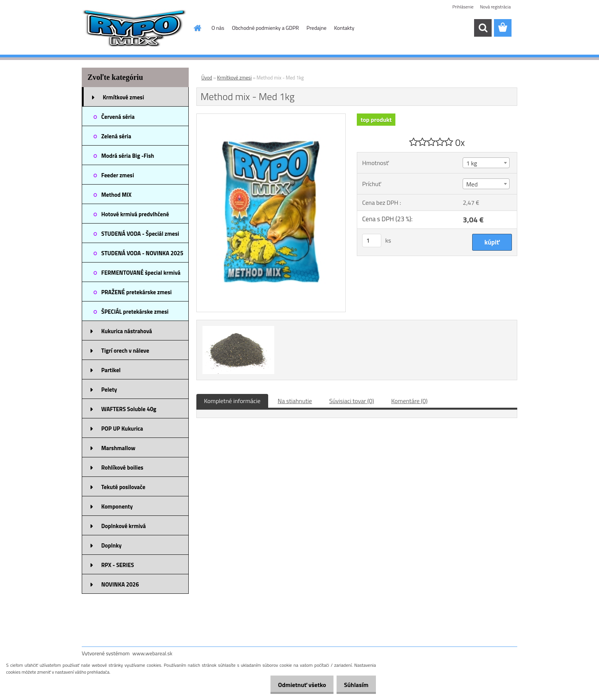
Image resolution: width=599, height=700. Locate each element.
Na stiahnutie (295, 401)
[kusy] (372, 241)
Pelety (109, 390)
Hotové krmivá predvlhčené (135, 214)
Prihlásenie (463, 7)
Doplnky (111, 545)
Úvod (207, 78)
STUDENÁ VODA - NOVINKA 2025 (142, 253)
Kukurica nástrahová (127, 331)
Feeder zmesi (118, 175)
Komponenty (117, 506)
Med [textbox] (472, 184)
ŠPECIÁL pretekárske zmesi (135, 312)
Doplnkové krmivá (124, 526)
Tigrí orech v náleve (125, 351)
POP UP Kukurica (122, 429)
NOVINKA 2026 (120, 584)
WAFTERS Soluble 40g (129, 409)
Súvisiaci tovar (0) (352, 401)
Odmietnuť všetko (296, 685)
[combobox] (486, 163)
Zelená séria (116, 136)
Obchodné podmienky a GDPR (265, 28)
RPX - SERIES (118, 565)
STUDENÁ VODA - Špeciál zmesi (140, 234)
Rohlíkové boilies (122, 467)
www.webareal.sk (153, 653)
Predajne (316, 28)
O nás (218, 28)
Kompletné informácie (232, 401)
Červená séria (118, 117)
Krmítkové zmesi (123, 97)
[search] (483, 28)
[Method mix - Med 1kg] (271, 117)
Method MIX (116, 195)
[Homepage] (197, 28)
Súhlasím (354, 685)
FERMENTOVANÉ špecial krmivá (141, 273)
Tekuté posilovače (123, 487)
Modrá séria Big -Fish (128, 156)
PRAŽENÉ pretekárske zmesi (136, 292)
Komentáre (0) (409, 401)
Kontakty (344, 28)
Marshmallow (118, 448)
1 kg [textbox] (471, 163)
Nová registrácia (495, 7)
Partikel (111, 370)
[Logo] (134, 28)
